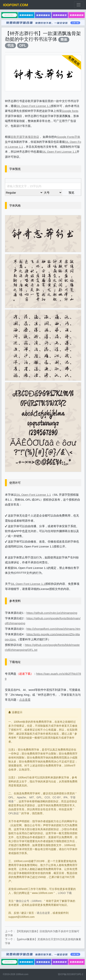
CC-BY (57, 797)
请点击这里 (43, 913)
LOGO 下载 (65, 893)
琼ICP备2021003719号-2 (71, 974)
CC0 (47, 797)
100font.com (22, 974)
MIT (32, 797)
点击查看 (25, 700)
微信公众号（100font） (30, 901)
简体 (64, 40)
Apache (21, 797)
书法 (10, 45)
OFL (23, 45)
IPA (65, 797)
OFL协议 (14, 813)
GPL (39, 797)
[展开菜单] (79, 5)
